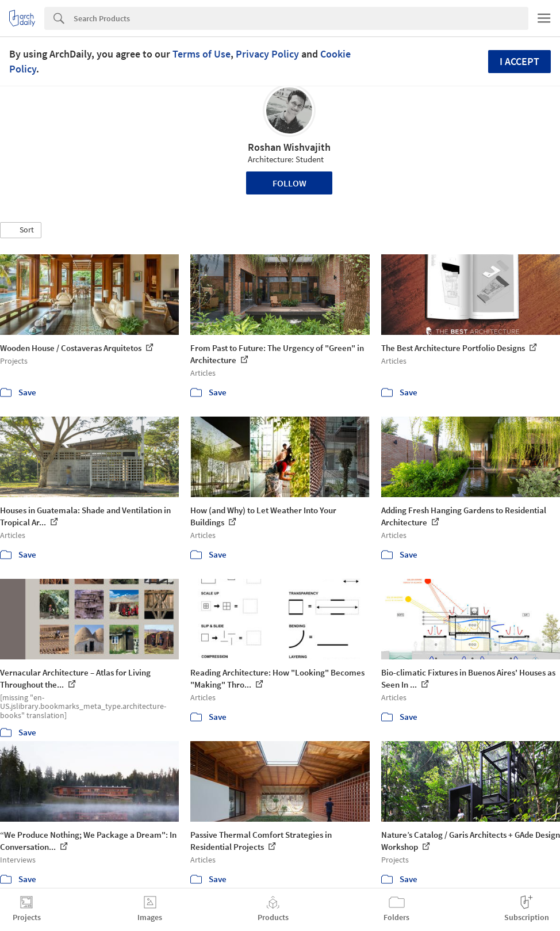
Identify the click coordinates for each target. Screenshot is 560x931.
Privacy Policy (267, 54)
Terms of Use (202, 54)
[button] (21, 230)
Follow (289, 183)
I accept (519, 61)
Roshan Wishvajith (289, 147)
